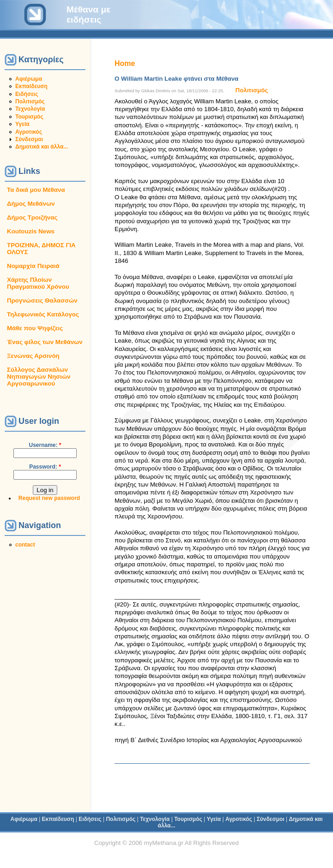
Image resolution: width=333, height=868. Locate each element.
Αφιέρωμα (29, 79)
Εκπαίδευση (31, 86)
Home (125, 63)
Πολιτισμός (30, 101)
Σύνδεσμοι (29, 139)
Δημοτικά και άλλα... (42, 147)
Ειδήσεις (27, 94)
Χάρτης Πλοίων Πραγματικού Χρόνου (38, 283)
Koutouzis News (31, 231)
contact (25, 545)
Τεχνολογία (30, 109)
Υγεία (22, 124)
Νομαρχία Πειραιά (33, 266)
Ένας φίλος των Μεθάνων (45, 342)
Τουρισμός (29, 117)
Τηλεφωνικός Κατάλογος (43, 314)
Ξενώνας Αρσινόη (33, 356)
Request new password (49, 498)
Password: (45, 467)
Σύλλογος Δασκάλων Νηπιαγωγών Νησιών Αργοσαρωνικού (39, 377)
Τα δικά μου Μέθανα (36, 190)
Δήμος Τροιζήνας (32, 217)
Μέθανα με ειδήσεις (88, 15)
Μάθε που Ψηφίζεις (35, 328)
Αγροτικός (29, 132)
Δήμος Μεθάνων (31, 204)
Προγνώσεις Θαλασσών (42, 300)
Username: (45, 445)
